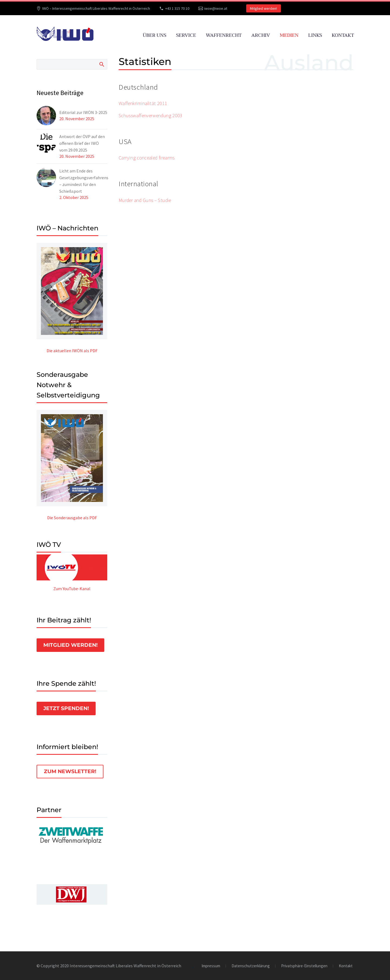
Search (101, 64)
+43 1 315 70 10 (177, 8)
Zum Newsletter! (70, 771)
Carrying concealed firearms (147, 158)
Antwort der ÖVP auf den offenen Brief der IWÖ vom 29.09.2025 (82, 143)
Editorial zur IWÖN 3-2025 (83, 112)
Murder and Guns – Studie (145, 200)
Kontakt (343, 35)
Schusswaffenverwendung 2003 (151, 115)
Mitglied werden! (264, 8)
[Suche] (72, 64)
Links (315, 35)
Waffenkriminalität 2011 (143, 103)
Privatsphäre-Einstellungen (304, 966)
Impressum (211, 966)
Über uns (155, 35)
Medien (289, 35)
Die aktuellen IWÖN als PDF (72, 351)
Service (186, 35)
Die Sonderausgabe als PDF (72, 518)
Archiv (261, 35)
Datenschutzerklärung (251, 966)
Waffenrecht (224, 35)
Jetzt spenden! (66, 708)
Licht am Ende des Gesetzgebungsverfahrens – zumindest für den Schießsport (84, 181)
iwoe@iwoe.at (216, 8)
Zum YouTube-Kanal (72, 589)
